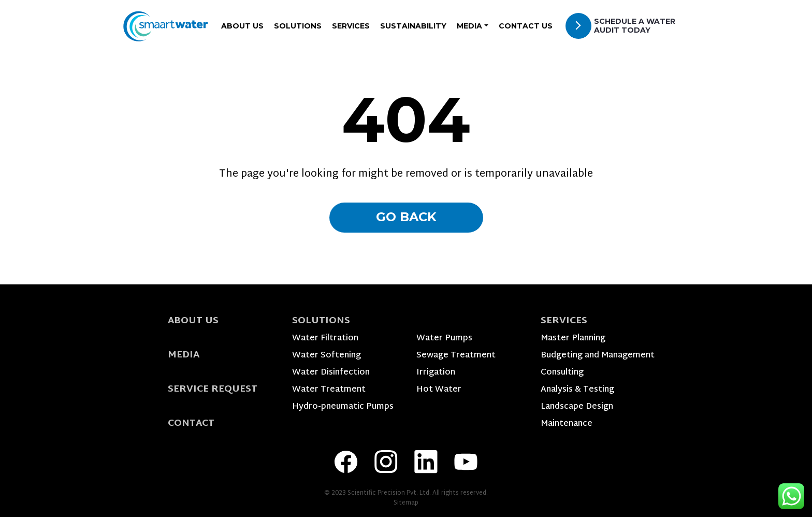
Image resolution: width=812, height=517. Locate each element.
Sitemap (406, 503)
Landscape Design (577, 407)
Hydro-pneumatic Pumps (343, 407)
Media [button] (469, 26)
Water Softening (327, 356)
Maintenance (567, 424)
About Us (242, 26)
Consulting (562, 373)
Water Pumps (444, 339)
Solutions (298, 26)
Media (184, 355)
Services (351, 26)
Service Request (213, 389)
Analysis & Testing (577, 390)
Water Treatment (329, 390)
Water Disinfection (331, 373)
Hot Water (439, 390)
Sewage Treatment (456, 356)
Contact (191, 423)
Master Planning (573, 339)
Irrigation (436, 373)
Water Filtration (325, 339)
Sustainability (413, 26)
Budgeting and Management (598, 356)
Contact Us (526, 26)
